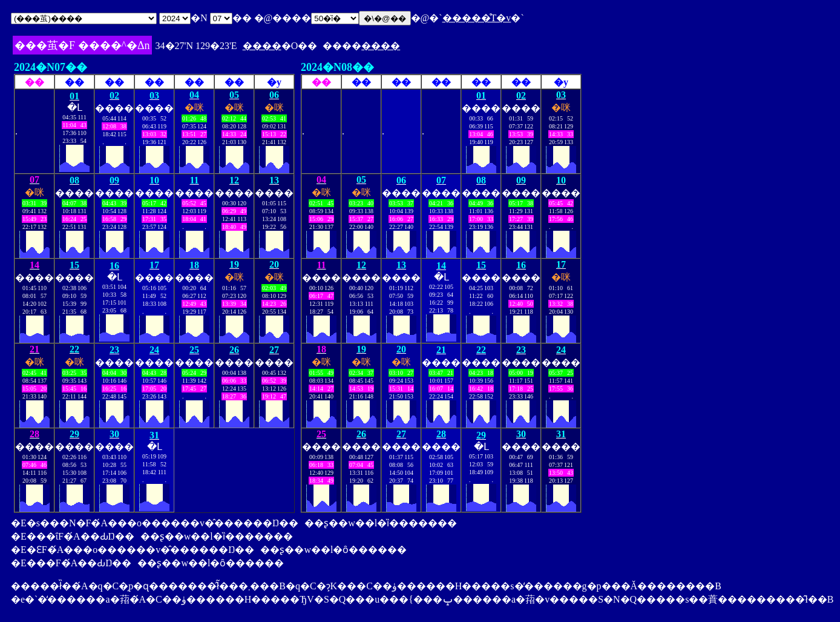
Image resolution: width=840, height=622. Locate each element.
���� (262, 46)
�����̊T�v (477, 18)
